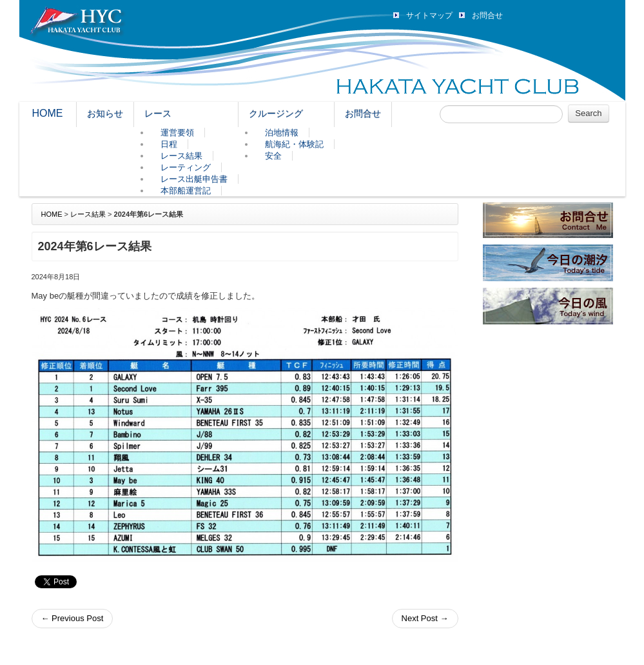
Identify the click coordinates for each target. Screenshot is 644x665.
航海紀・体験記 (294, 144)
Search (588, 113)
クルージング (276, 114)
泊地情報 (282, 133)
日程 (169, 144)
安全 (273, 156)
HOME (48, 113)
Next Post (425, 618)
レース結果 (181, 156)
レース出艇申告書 (194, 179)
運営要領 (177, 133)
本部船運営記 (186, 191)
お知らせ (105, 114)
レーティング (186, 167)
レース (158, 114)
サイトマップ (429, 15)
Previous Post (73, 618)
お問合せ (487, 15)
